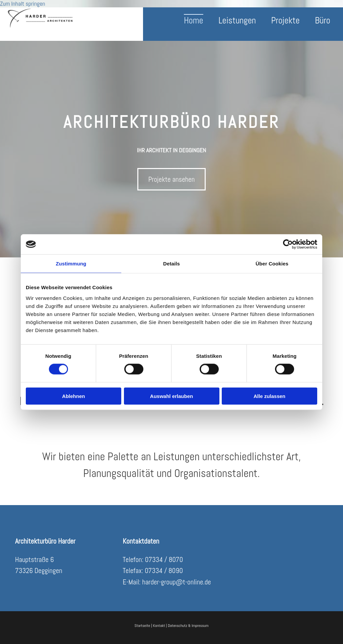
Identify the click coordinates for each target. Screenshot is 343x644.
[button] (172, 179)
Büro (323, 21)
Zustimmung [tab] (71, 264)
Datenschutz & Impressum (188, 626)
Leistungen (236, 21)
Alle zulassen (269, 396)
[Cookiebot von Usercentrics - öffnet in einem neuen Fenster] (288, 244)
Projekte (285, 21)
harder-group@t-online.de (176, 582)
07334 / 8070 (164, 559)
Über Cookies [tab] (272, 264)
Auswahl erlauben (171, 396)
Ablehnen (73, 396)
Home (192, 21)
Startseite (143, 626)
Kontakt (159, 626)
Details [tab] (171, 264)
